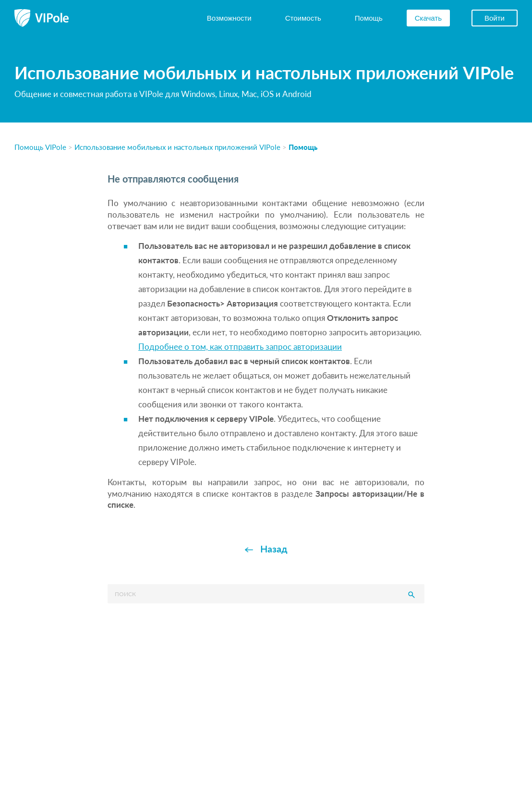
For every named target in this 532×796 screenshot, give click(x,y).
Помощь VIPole (40, 147)
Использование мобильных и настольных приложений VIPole (177, 147)
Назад (274, 549)
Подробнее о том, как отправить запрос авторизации (240, 347)
